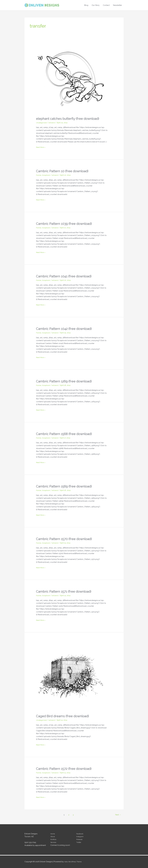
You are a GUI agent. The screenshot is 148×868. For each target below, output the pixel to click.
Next (118, 815)
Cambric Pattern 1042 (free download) (66, 329)
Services (54, 842)
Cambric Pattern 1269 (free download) (66, 381)
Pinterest (80, 839)
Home (53, 834)
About (53, 836)
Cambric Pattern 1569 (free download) (66, 486)
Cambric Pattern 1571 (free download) (66, 591)
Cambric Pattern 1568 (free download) (66, 434)
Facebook (80, 834)
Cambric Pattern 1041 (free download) (66, 276)
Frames (39, 175)
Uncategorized (42, 123)
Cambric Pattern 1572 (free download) (66, 769)
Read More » (41, 147)
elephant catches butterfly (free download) (70, 119)
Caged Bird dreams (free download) (64, 716)
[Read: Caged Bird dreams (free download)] (71, 676)
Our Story (96, 5)
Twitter (79, 842)
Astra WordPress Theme (74, 862)
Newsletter (117, 5)
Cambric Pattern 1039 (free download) (66, 224)
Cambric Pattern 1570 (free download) (66, 539)
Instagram (80, 836)
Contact (106, 5)
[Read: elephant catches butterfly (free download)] (71, 79)
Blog (86, 5)
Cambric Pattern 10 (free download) (64, 171)
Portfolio (54, 839)
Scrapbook (47, 175)
